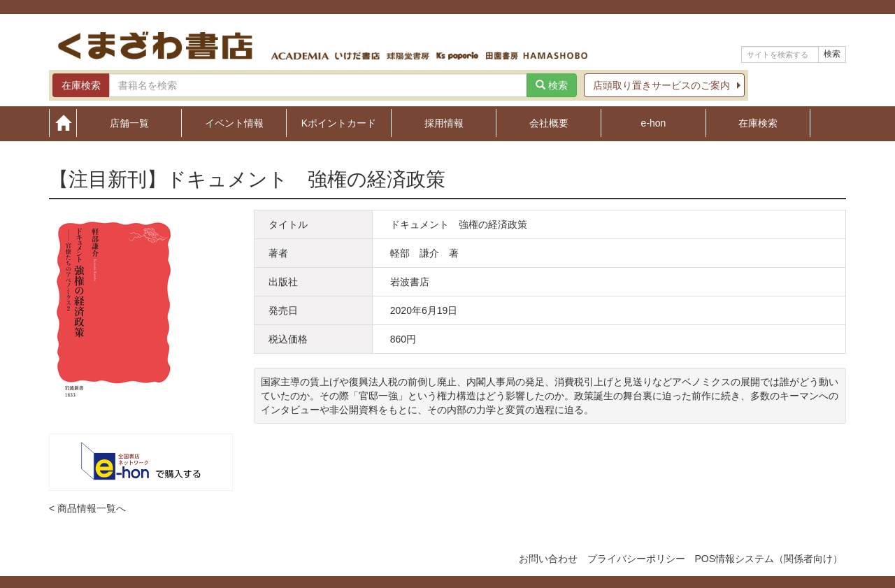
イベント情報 (234, 123)
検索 (832, 54)
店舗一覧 (129, 123)
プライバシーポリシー (636, 559)
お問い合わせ (548, 559)
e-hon (654, 123)
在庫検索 (758, 123)
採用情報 (444, 123)
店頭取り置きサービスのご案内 (661, 85)
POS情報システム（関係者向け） (768, 559)
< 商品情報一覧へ (87, 508)
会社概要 (549, 123)
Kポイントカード (339, 123)
